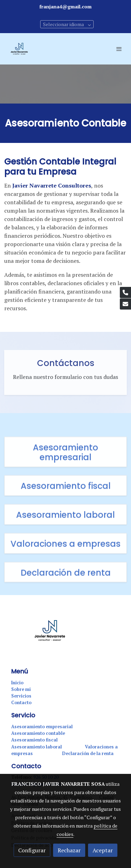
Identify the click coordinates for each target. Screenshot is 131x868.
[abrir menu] (119, 49)
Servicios (21, 696)
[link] (19, 49)
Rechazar (69, 850)
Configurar (32, 850)
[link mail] (125, 304)
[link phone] (125, 292)
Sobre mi (21, 689)
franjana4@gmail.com (65, 6)
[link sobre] (65, 635)
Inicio (17, 683)
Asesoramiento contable (38, 733)
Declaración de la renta (88, 753)
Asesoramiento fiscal (34, 740)
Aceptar (103, 850)
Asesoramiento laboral (37, 747)
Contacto (21, 703)
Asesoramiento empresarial (42, 727)
